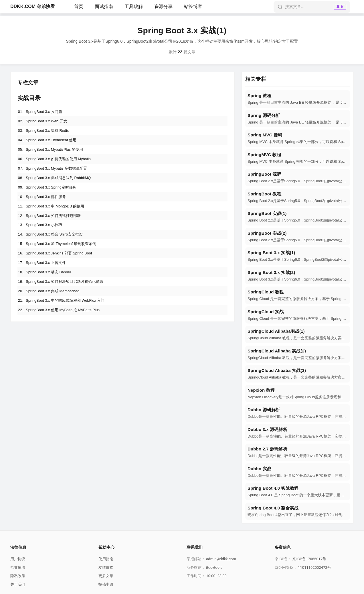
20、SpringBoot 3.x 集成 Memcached (52, 313)
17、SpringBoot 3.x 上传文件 (44, 282)
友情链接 (106, 567)
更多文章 (106, 576)
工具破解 (134, 6)
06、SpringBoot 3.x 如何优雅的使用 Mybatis (58, 165)
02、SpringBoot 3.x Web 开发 (45, 123)
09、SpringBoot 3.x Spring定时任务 (50, 197)
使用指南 (106, 559)
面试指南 (104, 6)
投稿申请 (106, 584)
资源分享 (163, 6)
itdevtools (214, 567)
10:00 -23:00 (216, 576)
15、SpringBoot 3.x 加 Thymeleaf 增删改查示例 (61, 260)
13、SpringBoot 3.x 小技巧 (42, 239)
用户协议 (18, 559)
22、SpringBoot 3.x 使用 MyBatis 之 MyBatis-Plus (63, 335)
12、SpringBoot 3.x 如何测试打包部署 (52, 229)
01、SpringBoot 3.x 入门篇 (42, 112)
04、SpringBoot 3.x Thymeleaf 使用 (50, 144)
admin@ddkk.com (221, 559)
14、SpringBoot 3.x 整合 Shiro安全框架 (54, 250)
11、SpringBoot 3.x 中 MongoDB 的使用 (54, 218)
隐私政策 (18, 576)
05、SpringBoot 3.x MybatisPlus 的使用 (54, 154)
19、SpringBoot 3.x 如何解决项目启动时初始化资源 (64, 303)
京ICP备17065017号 (309, 559)
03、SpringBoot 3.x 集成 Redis (46, 133)
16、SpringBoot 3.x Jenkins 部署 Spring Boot (59, 271)
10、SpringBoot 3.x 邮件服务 (44, 207)
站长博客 (193, 6)
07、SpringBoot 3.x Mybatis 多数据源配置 (56, 176)
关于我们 (18, 584)
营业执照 (18, 567)
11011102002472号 (314, 567)
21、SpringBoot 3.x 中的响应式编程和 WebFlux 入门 (65, 324)
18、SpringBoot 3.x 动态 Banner (47, 292)
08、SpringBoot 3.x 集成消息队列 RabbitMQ (58, 186)
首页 (79, 6)
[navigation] (298, 99)
